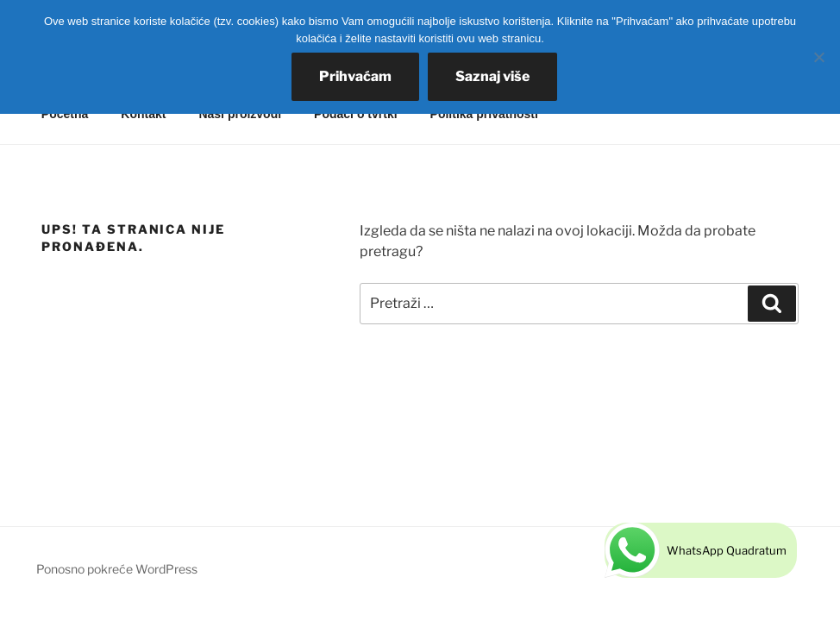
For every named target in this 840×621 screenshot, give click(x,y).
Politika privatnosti (484, 114)
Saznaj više (492, 76)
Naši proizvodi (240, 114)
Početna (65, 114)
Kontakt (143, 114)
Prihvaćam (355, 76)
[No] (818, 57)
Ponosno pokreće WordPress (117, 569)
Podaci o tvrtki (355, 114)
